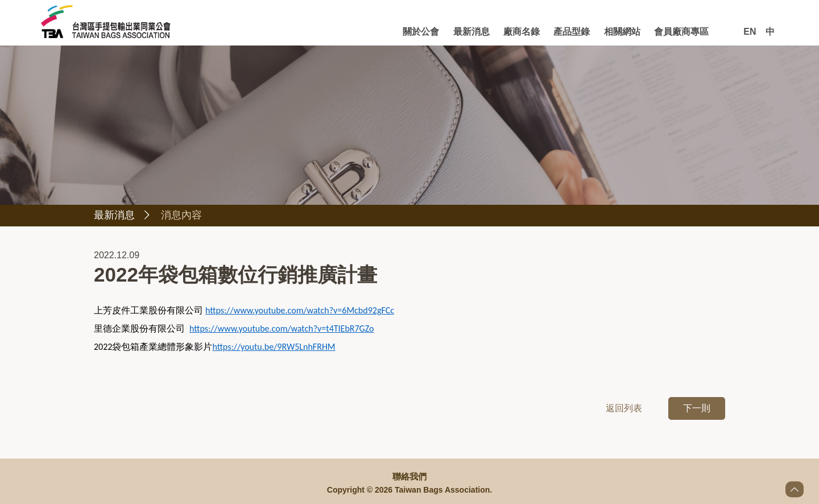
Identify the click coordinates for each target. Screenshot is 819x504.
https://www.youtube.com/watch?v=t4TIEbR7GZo (282, 330)
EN (750, 32)
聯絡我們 (409, 477)
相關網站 (622, 32)
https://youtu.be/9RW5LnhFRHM (274, 348)
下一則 (697, 409)
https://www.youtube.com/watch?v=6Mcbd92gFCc (300, 311)
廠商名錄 (522, 32)
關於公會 (421, 32)
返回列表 (624, 409)
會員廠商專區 (681, 32)
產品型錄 (572, 32)
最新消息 (471, 32)
